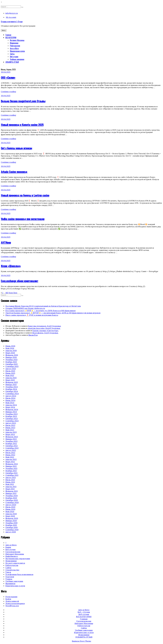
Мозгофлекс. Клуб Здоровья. (45, 333)
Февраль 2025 (12, 382)
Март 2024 (10, 407)
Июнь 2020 (10, 509)
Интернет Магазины (17, 40)
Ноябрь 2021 (11, 471)
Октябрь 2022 (12, 446)
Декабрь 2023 (11, 414)
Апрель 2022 (11, 459)
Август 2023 (11, 423)
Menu (4, 30)
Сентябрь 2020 (12, 502)
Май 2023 (10, 430)
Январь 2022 (11, 466)
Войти (8, 599)
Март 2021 (10, 489)
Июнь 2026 (10, 346)
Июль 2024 (10, 398)
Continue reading (8, 91)
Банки (8, 547)
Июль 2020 (10, 507)
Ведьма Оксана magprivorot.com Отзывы (23, 101)
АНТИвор (6, 242)
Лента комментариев (15, 603)
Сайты (12, 54)
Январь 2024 (11, 412)
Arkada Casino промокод (14, 172)
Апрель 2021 (11, 487)
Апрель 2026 (11, 350)
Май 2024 (10, 403)
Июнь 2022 (10, 455)
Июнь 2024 (10, 400)
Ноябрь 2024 (11, 389)
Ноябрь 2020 (11, 498)
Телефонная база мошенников (19, 574)
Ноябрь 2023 (11, 416)
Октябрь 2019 (11, 527)
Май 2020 (10, 511)
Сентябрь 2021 (12, 475)
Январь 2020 (11, 521)
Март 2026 (10, 353)
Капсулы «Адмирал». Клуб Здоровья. (45, 326)
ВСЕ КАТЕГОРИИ (11, 38)
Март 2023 (10, 434)
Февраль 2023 (12, 437)
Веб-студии (14, 57)
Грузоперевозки (13, 552)
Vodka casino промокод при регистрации (23, 219)
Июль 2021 (10, 480)
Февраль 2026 (12, 355)
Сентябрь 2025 (12, 366)
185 (7, 293)
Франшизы (10, 583)
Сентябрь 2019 (12, 530)
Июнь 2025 (10, 373)
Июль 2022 (10, 453)
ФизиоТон (33, 335)
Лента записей (12, 601)
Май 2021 (10, 484)
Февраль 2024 (12, 409)
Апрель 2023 (11, 432)
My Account (11, 17)
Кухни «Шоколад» (11, 266)
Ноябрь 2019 (11, 525)
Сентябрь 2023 (12, 421)
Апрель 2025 (11, 378)
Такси (8, 572)
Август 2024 (11, 396)
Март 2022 (10, 462)
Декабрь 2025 (11, 360)
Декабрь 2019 (11, 523)
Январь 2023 (11, 439)
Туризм (9, 579)
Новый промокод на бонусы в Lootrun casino (25, 195)
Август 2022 (11, 450)
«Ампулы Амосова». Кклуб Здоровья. (44, 328)
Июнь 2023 (10, 428)
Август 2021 (11, 477)
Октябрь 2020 (12, 500)
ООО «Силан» (8, 77)
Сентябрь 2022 (12, 448)
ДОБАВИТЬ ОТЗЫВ (12, 62)
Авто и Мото (14, 48)
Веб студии (10, 549)
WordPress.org (12, 606)
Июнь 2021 (10, 482)
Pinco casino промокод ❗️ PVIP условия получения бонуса (32, 315)
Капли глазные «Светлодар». (46, 331)
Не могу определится (15, 563)
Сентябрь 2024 (12, 394)
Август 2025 (11, 369)
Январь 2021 (11, 493)
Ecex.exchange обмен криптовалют (20, 281)
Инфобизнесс (12, 556)
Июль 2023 (10, 425)
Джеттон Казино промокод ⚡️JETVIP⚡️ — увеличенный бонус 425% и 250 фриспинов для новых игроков (53, 313)
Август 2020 (11, 505)
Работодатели (15, 46)
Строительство (12, 570)
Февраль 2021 (12, 491)
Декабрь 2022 (11, 441)
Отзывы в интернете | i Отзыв (12, 22)
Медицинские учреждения (18, 559)
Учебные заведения (17, 59)
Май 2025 (10, 375)
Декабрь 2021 (11, 468)
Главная (8, 35)
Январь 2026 (11, 357)
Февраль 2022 (12, 464)
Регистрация (11, 597)
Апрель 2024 (11, 405)
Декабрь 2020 (12, 496)
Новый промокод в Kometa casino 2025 (22, 125)
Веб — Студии (84, 612)
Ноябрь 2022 (11, 443)
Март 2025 (10, 380)
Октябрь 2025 (11, 364)
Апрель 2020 (11, 514)
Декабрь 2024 (12, 387)
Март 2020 (10, 516)
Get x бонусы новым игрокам (16, 148)
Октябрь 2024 (12, 391)
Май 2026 (10, 348)
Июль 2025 (10, 371)
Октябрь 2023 (12, 418)
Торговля (10, 577)
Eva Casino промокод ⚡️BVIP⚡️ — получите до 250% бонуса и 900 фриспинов (40, 311)
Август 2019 (11, 532)
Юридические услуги (17, 51)
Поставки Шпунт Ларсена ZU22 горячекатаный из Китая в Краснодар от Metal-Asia (43, 306)
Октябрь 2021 (11, 473)
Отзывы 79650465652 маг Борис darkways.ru (25, 308)
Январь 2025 (11, 384)
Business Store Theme (81, 641)
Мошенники (14, 43)
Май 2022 (10, 457)
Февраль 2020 (12, 518)
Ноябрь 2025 (11, 362)
